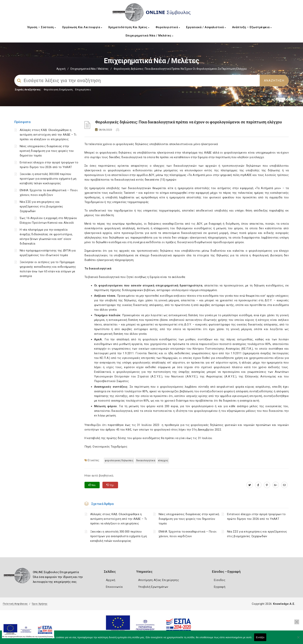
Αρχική (61, 69)
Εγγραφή (220, 587)
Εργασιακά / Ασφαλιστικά (206, 27)
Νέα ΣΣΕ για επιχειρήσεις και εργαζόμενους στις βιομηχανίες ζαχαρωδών (41, 206)
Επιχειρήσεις (83, 90)
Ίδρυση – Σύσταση (42, 27)
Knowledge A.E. (284, 604)
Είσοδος (220, 580)
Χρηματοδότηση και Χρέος (129, 27)
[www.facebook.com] (258, 485)
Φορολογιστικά (168, 27)
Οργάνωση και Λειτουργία (82, 27)
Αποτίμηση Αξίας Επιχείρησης (159, 580)
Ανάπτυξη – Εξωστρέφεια (252, 27)
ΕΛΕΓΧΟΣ (163, 460)
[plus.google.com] (276, 485)
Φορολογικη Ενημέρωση (58, 90)
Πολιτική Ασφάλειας (15, 604)
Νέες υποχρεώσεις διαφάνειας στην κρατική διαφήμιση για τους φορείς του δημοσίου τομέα (47, 151)
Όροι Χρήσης (40, 604)
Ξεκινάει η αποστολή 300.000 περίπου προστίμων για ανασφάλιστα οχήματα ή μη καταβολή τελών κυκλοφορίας (48, 179)
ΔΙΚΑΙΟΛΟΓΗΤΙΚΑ (146, 460)
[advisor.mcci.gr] (284, 485)
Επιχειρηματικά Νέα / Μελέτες (149, 36)
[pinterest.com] (267, 485)
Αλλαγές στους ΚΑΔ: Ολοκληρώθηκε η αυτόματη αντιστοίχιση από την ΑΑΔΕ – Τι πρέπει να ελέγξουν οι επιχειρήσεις (48, 135)
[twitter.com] (250, 485)
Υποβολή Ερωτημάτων (153, 587)
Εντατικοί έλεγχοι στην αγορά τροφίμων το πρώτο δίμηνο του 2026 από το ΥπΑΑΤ (256, 517)
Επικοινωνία (114, 587)
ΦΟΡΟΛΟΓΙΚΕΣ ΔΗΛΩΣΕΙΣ (119, 460)
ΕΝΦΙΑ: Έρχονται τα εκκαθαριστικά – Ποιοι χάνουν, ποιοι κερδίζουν (188, 534)
